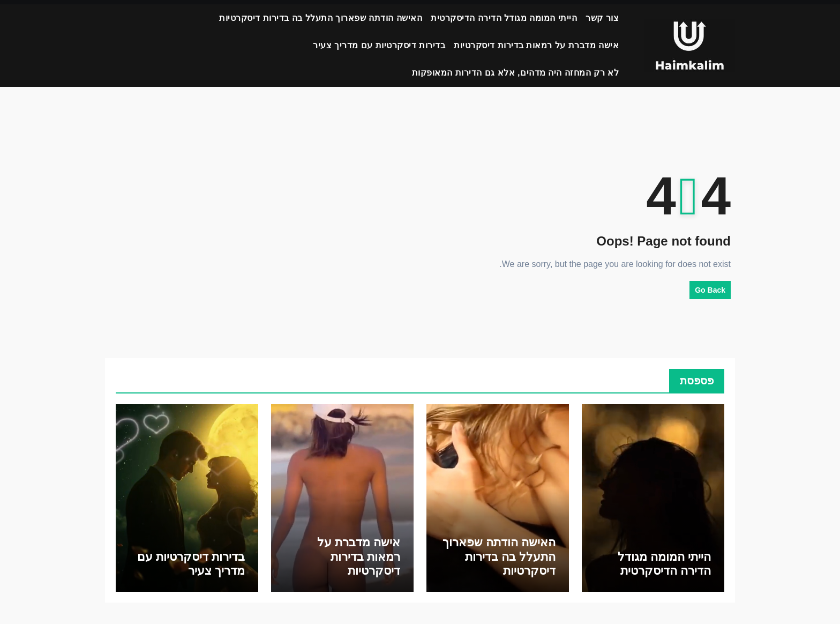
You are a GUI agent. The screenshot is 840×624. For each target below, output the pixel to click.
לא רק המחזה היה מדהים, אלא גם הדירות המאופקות (516, 73)
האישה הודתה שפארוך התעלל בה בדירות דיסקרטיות (321, 18)
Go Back (710, 290)
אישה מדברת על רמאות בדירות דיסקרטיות (536, 45)
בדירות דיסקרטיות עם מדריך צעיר (379, 45)
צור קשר (602, 18)
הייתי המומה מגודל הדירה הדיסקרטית (504, 18)
